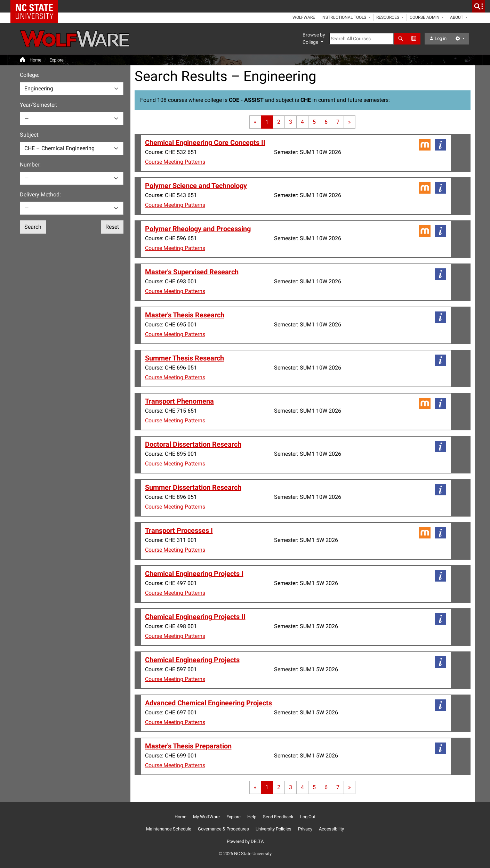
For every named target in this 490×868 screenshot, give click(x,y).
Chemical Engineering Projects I (194, 574)
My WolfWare (206, 817)
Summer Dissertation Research (193, 487)
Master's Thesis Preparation (188, 746)
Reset (112, 227)
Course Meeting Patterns (175, 162)
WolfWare (304, 17)
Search (33, 227)
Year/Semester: (39, 105)
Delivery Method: (40, 194)
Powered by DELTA (245, 841)
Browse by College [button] (314, 38)
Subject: (30, 135)
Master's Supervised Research (192, 272)
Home (35, 60)
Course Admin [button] (425, 17)
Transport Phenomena (179, 401)
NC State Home (37, 6)
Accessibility (331, 829)
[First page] (255, 122)
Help (252, 817)
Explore (57, 60)
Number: (30, 165)
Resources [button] (388, 17)
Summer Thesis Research (184, 358)
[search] (479, 6)
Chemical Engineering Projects (192, 660)
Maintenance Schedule (169, 829)
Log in (438, 38)
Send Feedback (278, 817)
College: (30, 75)
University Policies (274, 829)
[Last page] (350, 122)
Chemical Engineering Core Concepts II (205, 143)
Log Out (308, 817)
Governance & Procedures (223, 829)
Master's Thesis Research (185, 315)
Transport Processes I (179, 530)
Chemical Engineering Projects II (195, 617)
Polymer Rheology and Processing (198, 229)
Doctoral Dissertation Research (193, 444)
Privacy (305, 829)
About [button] (457, 17)
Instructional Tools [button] (344, 17)
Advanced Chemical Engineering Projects (208, 703)
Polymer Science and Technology (196, 186)
